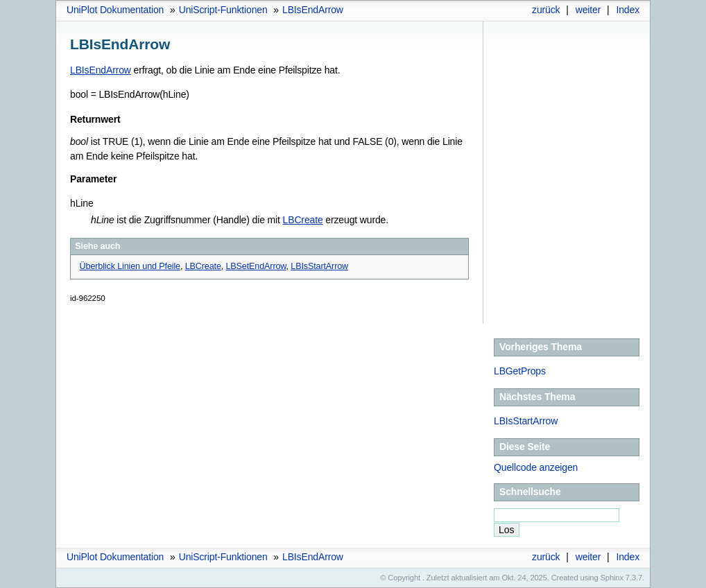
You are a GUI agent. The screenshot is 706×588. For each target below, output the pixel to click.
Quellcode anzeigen (536, 467)
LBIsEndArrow (313, 10)
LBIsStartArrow (526, 421)
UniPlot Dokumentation (115, 10)
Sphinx (612, 578)
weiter (588, 10)
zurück (546, 10)
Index (628, 10)
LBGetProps (520, 371)
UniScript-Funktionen (223, 10)
